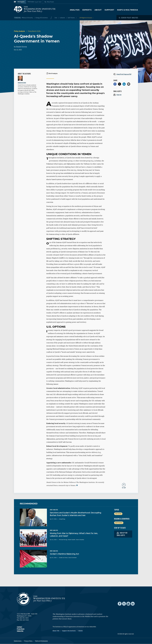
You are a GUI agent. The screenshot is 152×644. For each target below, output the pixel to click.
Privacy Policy (28, 641)
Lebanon (63, 18)
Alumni (81, 631)
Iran (56, 18)
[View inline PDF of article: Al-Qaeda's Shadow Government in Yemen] (124, 74)
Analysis (75, 10)
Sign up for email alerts (122, 534)
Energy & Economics (42, 18)
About (98, 10)
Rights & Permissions (41, 641)
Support (109, 10)
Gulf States (71, 18)
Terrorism (118, 514)
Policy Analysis (20, 31)
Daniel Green (21, 47)
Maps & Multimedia (128, 10)
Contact (19, 627)
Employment (18, 641)
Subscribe (20, 631)
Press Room (21, 629)
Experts (87, 10)
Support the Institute (69, 631)
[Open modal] (128, 18)
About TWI (56, 631)
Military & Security (27, 18)
